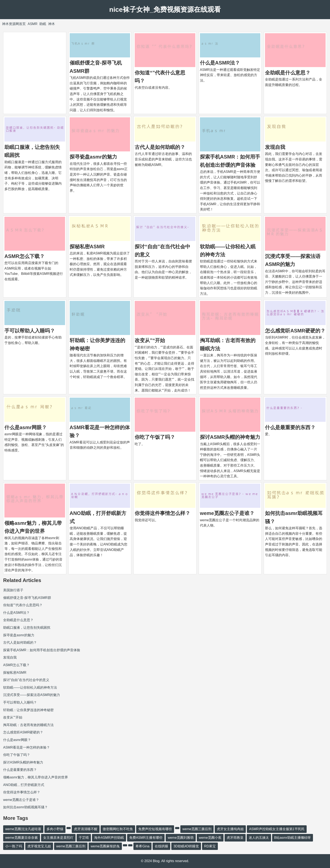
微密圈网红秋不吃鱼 (118, 829)
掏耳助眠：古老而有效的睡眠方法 (28, 725)
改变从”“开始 (150, 340)
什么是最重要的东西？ (290, 427)
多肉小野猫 (55, 829)
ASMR (32, 24)
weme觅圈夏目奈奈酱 (22, 838)
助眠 (43, 24)
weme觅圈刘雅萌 (181, 838)
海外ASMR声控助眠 (109, 838)
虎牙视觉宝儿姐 (39, 846)
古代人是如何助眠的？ (160, 147)
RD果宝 (210, 846)
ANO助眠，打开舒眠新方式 (24, 785)
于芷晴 (84, 838)
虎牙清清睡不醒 (86, 829)
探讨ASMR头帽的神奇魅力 (230, 437)
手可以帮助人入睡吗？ (30, 331)
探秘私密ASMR (87, 247)
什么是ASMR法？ (220, 63)
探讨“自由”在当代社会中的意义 (26, 680)
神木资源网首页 (14, 24)
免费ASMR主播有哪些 (146, 838)
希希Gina (142, 846)
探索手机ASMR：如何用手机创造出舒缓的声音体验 (42, 650)
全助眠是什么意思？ (288, 73)
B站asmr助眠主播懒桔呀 (293, 838)
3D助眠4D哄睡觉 (186, 846)
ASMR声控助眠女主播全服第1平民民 (277, 829)
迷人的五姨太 (259, 838)
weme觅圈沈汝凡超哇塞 (23, 829)
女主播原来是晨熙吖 (58, 838)
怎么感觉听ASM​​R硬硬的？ (295, 331)
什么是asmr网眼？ (26, 427)
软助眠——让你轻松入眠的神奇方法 (30, 687)
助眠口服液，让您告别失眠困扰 (27, 628)
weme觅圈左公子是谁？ (227, 513)
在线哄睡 (161, 846)
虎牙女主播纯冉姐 (230, 829)
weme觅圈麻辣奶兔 (105, 846)
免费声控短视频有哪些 (155, 829)
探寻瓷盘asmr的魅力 (93, 157)
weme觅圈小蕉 (210, 838)
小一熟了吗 (14, 846)
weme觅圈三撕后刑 (197, 829)
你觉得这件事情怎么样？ (162, 513)
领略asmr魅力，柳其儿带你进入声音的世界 (36, 777)
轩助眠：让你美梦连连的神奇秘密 (28, 710)
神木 (52, 24)
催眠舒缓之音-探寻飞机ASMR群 (27, 598)
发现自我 (275, 147)
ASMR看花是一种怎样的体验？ (27, 747)
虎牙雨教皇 (235, 838)
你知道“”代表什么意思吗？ (23, 605)
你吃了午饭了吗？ (155, 437)
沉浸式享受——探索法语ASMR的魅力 (32, 695)
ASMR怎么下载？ (25, 256)
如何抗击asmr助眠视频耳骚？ (25, 807)
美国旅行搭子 (13, 590)
